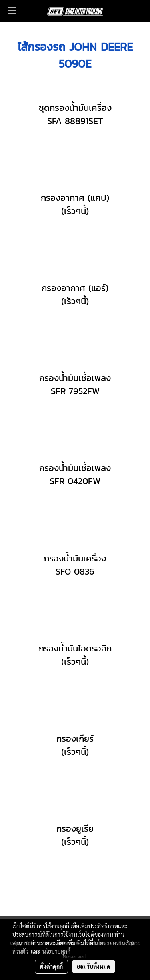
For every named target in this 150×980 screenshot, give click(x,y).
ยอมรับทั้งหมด (94, 966)
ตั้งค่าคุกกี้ (51, 966)
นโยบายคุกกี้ (56, 951)
